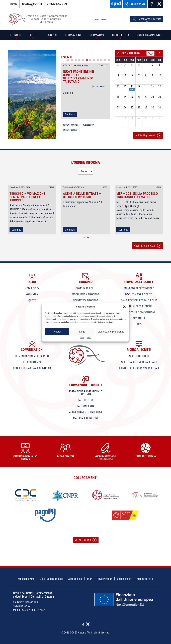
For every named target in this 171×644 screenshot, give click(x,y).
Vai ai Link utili (86, 540)
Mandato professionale (139, 288)
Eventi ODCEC (70, 130)
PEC (139, 324)
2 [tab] (72, 60)
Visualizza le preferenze (111, 332)
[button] (124, 307)
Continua (70, 114)
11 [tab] (105, 60)
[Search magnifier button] (122, 19)
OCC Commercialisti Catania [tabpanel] (25, 452)
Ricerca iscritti (32, 4)
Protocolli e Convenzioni (139, 312)
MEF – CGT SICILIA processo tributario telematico (137, 195)
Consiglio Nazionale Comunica (32, 368)
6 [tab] (87, 60)
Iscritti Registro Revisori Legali (139, 368)
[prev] (118, 53)
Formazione (73, 35)
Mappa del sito (145, 579)
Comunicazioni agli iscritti (32, 356)
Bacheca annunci (149, 35)
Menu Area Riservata (147, 19)
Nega (82, 332)
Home (14, 4)
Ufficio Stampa (32, 362)
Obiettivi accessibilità (51, 579)
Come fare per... (85, 288)
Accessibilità (75, 579)
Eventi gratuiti (100, 87)
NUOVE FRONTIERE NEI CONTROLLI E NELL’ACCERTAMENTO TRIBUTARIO (78, 77)
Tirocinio (51, 35)
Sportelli (139, 318)
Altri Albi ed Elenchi (139, 306)
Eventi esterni (71, 125)
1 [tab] (68, 60)
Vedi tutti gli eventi (148, 135)
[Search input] (106, 19)
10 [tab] (101, 60)
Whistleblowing (26, 579)
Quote (32, 300)
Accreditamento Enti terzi (85, 412)
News (51, 187)
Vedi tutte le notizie (148, 246)
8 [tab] (94, 60)
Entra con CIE (135, 4)
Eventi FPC (88, 125)
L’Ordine (16, 35)
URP (89, 579)
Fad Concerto (85, 406)
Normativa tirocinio (85, 300)
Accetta (57, 332)
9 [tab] (98, 60)
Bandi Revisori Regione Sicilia (139, 300)
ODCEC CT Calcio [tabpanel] (146, 450)
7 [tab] (90, 60)
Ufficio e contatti (58, 4)
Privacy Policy (104, 579)
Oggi (150, 53)
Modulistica (121, 35)
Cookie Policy (85, 338)
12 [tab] (109, 60)
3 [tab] (76, 60)
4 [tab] (79, 60)
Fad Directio (85, 400)
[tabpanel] (85, 91)
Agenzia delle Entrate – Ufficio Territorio (82, 195)
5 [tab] (83, 60)
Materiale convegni (85, 418)
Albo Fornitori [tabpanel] (65, 450)
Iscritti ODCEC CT (139, 356)
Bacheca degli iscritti (139, 294)
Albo (33, 35)
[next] (160, 53)
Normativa (97, 35)
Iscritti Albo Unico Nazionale (139, 362)
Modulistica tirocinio (85, 294)
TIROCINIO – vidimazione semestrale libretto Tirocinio (27, 197)
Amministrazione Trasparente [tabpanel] (106, 452)
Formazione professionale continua (85, 393)
